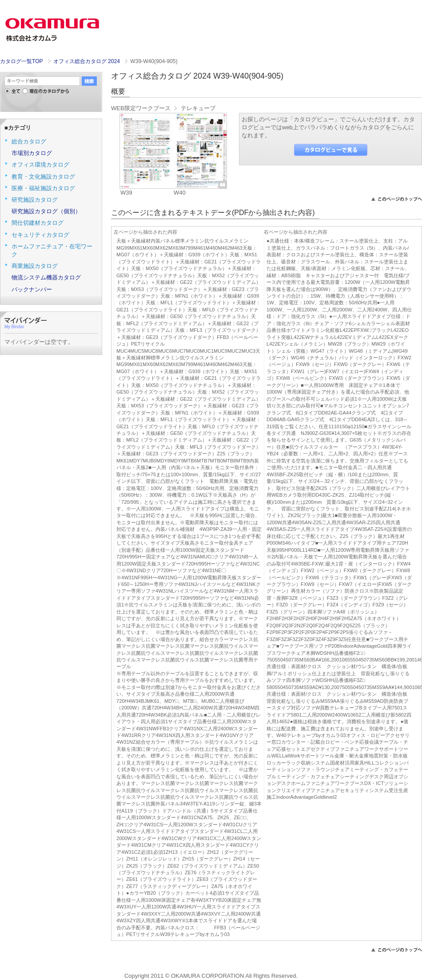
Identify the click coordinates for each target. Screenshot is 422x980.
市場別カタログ (32, 153)
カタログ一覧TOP (21, 61)
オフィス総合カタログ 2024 (88, 61)
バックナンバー (32, 289)
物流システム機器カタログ (46, 277)
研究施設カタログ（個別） (46, 211)
